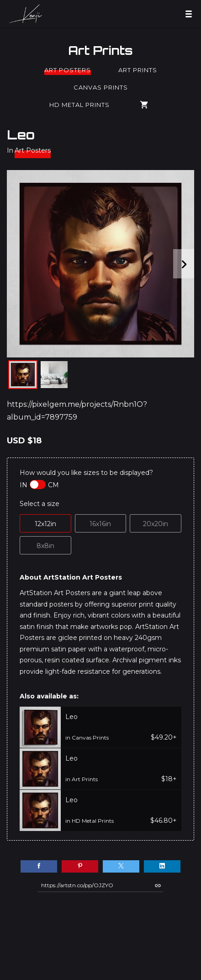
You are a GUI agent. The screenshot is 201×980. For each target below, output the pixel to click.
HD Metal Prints (79, 105)
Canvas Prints (101, 87)
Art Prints (100, 50)
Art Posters (68, 70)
